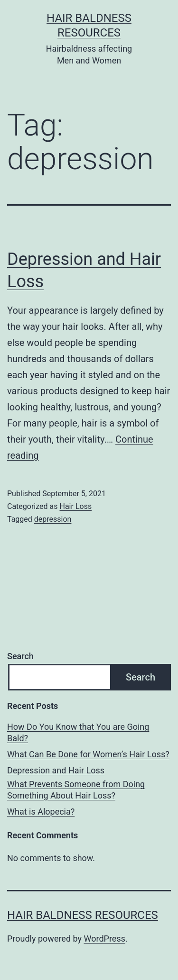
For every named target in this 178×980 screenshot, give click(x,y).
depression (53, 519)
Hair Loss (75, 506)
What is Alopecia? (41, 812)
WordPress (105, 939)
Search (20, 656)
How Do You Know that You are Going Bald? (78, 732)
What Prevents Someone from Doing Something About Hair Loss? (76, 789)
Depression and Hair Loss (56, 770)
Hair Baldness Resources (83, 915)
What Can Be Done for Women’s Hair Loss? (88, 754)
